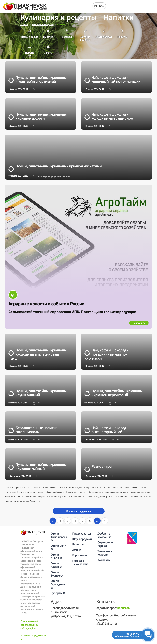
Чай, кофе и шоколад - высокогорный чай (106, 430)
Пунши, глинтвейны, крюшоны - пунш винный (38, 393)
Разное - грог (99, 466)
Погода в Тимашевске (80, 562)
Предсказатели (82, 533)
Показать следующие (79, 511)
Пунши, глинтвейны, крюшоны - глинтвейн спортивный (38, 79)
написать (123, 608)
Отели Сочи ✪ (58, 547)
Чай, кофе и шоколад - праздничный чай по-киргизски (106, 354)
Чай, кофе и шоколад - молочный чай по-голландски (112, 79)
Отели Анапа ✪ (56, 556)
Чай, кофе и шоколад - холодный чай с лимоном (109, 116)
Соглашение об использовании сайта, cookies (29, 625)
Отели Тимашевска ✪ (59, 537)
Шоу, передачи (82, 539)
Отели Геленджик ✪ (58, 584)
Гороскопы (79, 555)
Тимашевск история (105, 553)
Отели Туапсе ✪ (57, 574)
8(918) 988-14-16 (107, 623)
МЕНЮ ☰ (99, 6)
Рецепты (78, 544)
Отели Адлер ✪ (56, 565)
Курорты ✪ (58, 593)
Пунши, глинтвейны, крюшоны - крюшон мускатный (55, 166)
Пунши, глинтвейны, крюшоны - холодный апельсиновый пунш (38, 354)
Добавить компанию (104, 535)
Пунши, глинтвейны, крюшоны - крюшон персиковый (114, 393)
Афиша (77, 550)
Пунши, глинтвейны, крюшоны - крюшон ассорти (38, 116)
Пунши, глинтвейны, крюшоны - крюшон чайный (38, 466)
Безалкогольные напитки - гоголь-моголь (34, 430)
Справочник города (106, 544)
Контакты (104, 560)
